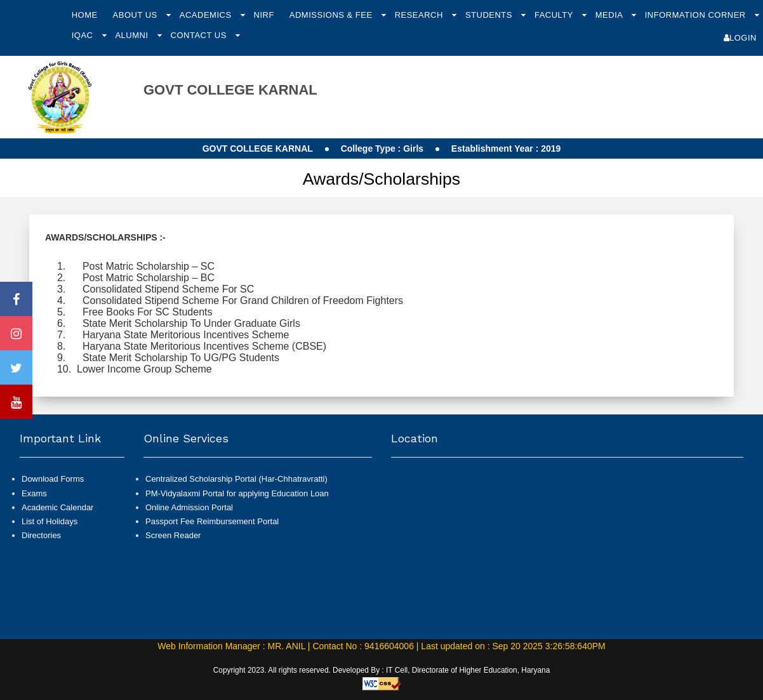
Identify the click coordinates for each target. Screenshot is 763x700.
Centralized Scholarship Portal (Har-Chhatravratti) (236, 479)
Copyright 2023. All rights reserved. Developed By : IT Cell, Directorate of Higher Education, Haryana (382, 670)
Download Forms (53, 479)
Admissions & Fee (332, 15)
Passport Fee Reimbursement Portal (212, 521)
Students (490, 15)
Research (420, 15)
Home (85, 15)
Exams (34, 493)
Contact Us (200, 35)
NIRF (264, 15)
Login (740, 38)
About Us (136, 15)
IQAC (84, 35)
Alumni (133, 35)
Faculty (555, 15)
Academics (207, 15)
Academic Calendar (57, 507)
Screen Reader (173, 535)
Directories (41, 535)
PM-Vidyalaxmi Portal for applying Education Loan (237, 493)
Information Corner (697, 15)
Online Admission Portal (189, 507)
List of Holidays (50, 521)
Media (610, 15)
